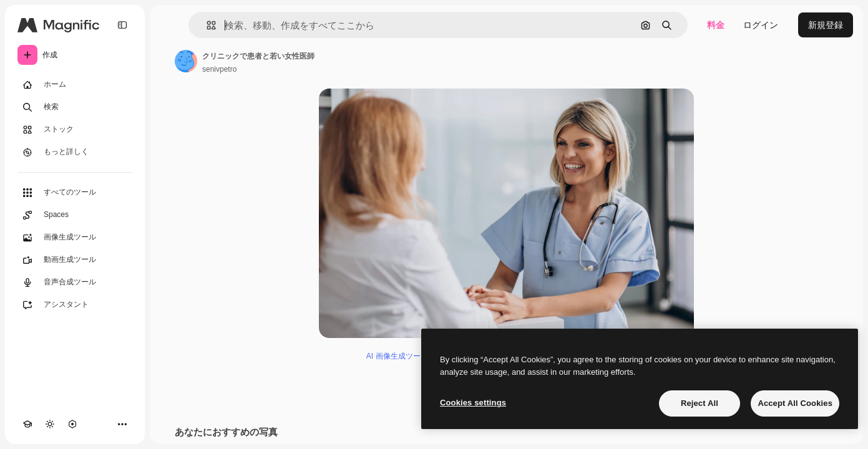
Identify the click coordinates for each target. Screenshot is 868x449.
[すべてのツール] (75, 193)
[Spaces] (75, 215)
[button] (206, 25)
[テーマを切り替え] (50, 424)
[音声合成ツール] (75, 282)
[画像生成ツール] (75, 238)
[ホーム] (75, 85)
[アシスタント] (75, 305)
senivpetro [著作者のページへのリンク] (219, 69)
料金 (716, 25)
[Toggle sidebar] (122, 25)
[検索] (75, 107)
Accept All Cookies (795, 403)
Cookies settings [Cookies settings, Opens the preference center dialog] (473, 403)
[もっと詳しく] (75, 152)
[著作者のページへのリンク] (186, 61)
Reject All (700, 403)
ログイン (761, 25)
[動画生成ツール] (75, 260)
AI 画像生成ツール (397, 356)
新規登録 (826, 25)
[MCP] (72, 424)
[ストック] (75, 130)
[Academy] (27, 424)
